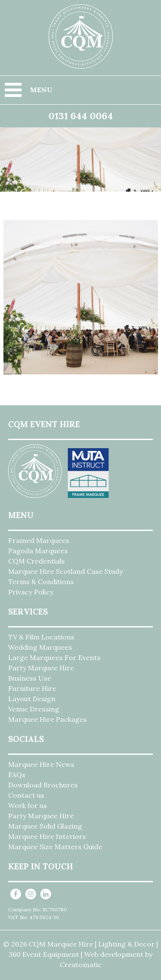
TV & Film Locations (41, 637)
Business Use (30, 678)
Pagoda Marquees (38, 551)
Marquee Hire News (41, 764)
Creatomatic (81, 965)
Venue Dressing (34, 709)
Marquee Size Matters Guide (55, 847)
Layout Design (32, 699)
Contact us (26, 795)
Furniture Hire (32, 688)
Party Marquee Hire (41, 668)
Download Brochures (43, 785)
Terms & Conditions (41, 582)
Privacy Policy (31, 592)
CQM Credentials (36, 561)
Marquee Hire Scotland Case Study (65, 571)
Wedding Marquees (40, 647)
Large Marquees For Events (54, 657)
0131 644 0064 (81, 116)
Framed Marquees (39, 540)
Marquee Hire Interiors (47, 836)
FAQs (17, 775)
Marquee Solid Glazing (45, 826)
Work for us (27, 805)
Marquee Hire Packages (47, 719)
